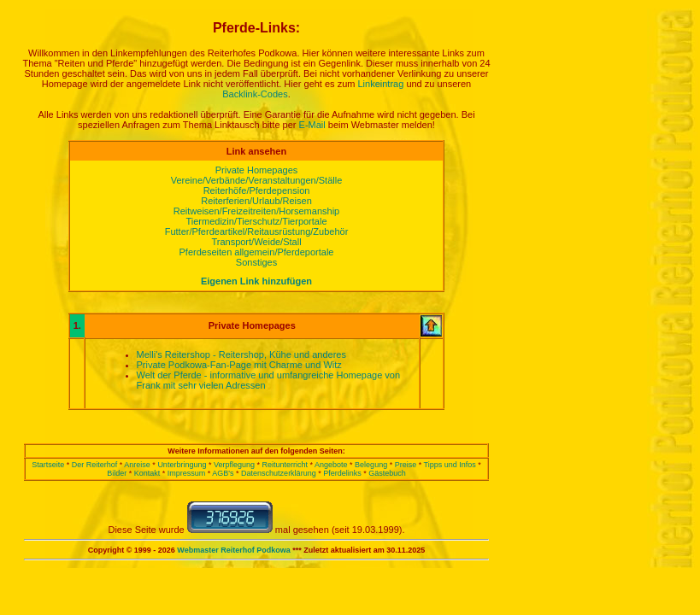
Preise (406, 465)
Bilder (117, 473)
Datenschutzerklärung (279, 473)
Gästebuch (387, 473)
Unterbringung (182, 465)
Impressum (187, 473)
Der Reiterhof (95, 465)
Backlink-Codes (255, 94)
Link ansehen (256, 151)
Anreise (137, 465)
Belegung (371, 465)
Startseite (48, 465)
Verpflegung (234, 465)
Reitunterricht (285, 465)
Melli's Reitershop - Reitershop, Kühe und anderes (241, 354)
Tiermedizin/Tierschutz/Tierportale (256, 221)
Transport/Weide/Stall (256, 242)
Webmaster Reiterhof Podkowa (233, 550)
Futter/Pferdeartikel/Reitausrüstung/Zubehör (257, 231)
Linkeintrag (381, 84)
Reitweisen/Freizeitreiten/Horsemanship (256, 211)
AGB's (223, 473)
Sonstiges (256, 262)
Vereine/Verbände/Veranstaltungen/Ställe (257, 180)
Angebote (331, 465)
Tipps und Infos (450, 465)
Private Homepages (257, 170)
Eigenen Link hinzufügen (256, 281)
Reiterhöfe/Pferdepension (257, 190)
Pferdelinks (342, 473)
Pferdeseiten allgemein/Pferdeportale (256, 252)
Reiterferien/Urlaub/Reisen (256, 201)
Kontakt (147, 473)
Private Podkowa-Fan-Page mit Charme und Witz (239, 365)
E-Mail (312, 125)
